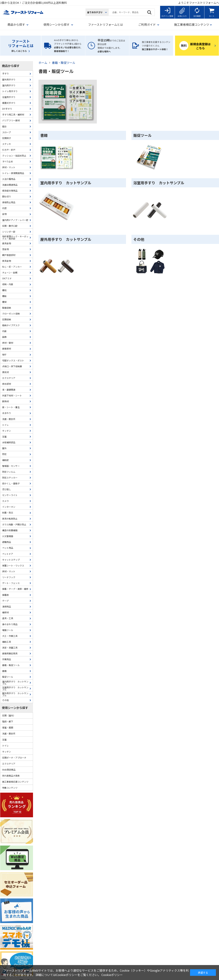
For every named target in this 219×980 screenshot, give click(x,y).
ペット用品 (8, 548)
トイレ (5, 425)
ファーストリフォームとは (105, 24)
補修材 (5, 612)
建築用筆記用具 (10, 653)
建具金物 (7, 243)
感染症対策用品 (10, 191)
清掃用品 (7, 606)
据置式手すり (9, 103)
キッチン (7, 431)
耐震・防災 (8, 513)
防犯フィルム (9, 472)
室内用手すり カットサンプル (66, 183)
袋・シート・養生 (11, 407)
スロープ (6, 132)
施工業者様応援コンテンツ (15, 782)
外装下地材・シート (12, 395)
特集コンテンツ (10, 788)
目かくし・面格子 (11, 483)
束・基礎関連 (9, 390)
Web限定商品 (9, 770)
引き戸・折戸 (9, 150)
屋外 (4, 448)
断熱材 (5, 401)
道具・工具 (8, 618)
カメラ (5, 501)
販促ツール (142, 135)
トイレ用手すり (10, 91)
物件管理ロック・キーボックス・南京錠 (15, 237)
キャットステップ (11, 560)
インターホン (9, 507)
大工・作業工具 (10, 636)
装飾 (4, 337)
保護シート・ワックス (13, 565)
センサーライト (10, 495)
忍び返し (7, 489)
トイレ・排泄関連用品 (13, 173)
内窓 (4, 208)
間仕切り (7, 196)
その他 (139, 239)
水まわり (7, 413)
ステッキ (7, 144)
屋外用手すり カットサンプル (66, 239)
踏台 (4, 126)
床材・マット (9, 167)
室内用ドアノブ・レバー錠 (15, 220)
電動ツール (8, 630)
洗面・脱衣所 (9, 419)
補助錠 (5, 460)
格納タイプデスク (11, 325)
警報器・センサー (11, 466)
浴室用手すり (9, 97)
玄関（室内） (9, 715)
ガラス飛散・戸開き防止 (14, 524)
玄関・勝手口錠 (10, 226)
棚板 (4, 296)
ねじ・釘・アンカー (12, 267)
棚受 (4, 302)
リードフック (9, 577)
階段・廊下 (8, 721)
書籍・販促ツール (11, 665)
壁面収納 (7, 308)
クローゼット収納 (11, 314)
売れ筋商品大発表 (11, 776)
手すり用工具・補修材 (13, 114)
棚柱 (4, 290)
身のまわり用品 (10, 624)
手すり (5, 73)
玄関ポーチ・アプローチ (14, 758)
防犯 (4, 454)
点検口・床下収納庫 (12, 366)
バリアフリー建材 (11, 120)
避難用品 (7, 542)
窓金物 (5, 249)
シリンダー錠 (9, 232)
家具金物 (7, 261)
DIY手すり (7, 109)
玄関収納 (7, 319)
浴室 (4, 436)
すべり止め (8, 161)
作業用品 (7, 659)
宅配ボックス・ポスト (13, 360)
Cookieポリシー (112, 975)
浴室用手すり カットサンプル (159, 183)
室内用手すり (9, 85)
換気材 (5, 372)
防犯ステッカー (10, 478)
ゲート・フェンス (11, 583)
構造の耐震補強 (10, 530)
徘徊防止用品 (9, 202)
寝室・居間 (8, 727)
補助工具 (7, 642)
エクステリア (9, 378)
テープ (5, 601)
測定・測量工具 (10, 648)
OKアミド (7, 278)
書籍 (44, 135)
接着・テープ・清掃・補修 (15, 589)
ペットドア (8, 554)
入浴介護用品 (9, 179)
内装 (4, 331)
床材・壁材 (8, 343)
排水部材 (7, 384)
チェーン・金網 (10, 272)
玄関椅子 (7, 138)
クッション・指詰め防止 (14, 156)
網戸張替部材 (9, 255)
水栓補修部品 (9, 442)
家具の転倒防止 (10, 519)
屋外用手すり (9, 79)
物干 (4, 355)
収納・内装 (8, 284)
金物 (4, 214)
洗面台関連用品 (10, 185)
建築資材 (7, 349)
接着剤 (5, 595)
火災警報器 (8, 536)
